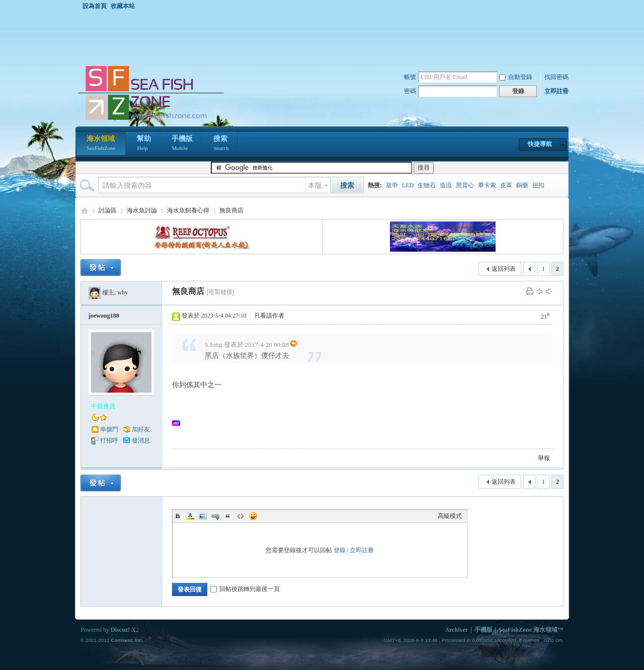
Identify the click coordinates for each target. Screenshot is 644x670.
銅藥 (522, 185)
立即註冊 (556, 91)
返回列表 (504, 269)
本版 (315, 185)
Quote (228, 516)
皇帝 (392, 185)
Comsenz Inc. (127, 640)
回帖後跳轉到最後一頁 (245, 589)
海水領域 (101, 144)
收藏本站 (123, 6)
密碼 (410, 91)
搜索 (221, 144)
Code (240, 516)
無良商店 (231, 210)
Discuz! (120, 630)
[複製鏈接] (220, 292)
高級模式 (450, 516)
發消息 (141, 440)
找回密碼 (556, 77)
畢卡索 (487, 185)
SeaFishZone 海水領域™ (531, 630)
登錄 (340, 550)
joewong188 (104, 316)
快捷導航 (540, 144)
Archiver (456, 630)
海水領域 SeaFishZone (85, 211)
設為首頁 (95, 6)
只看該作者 (269, 316)
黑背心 (465, 185)
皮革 (506, 185)
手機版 (182, 144)
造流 (446, 185)
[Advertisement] (325, 37)
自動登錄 (516, 77)
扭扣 (538, 185)
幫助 (144, 144)
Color (190, 516)
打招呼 (109, 440)
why (123, 292)
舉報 (544, 458)
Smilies (253, 516)
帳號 (410, 77)
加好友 (141, 429)
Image (203, 516)
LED (408, 185)
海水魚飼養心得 (188, 210)
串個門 (109, 429)
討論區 (108, 210)
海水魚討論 (142, 210)
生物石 (427, 185)
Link (215, 516)
